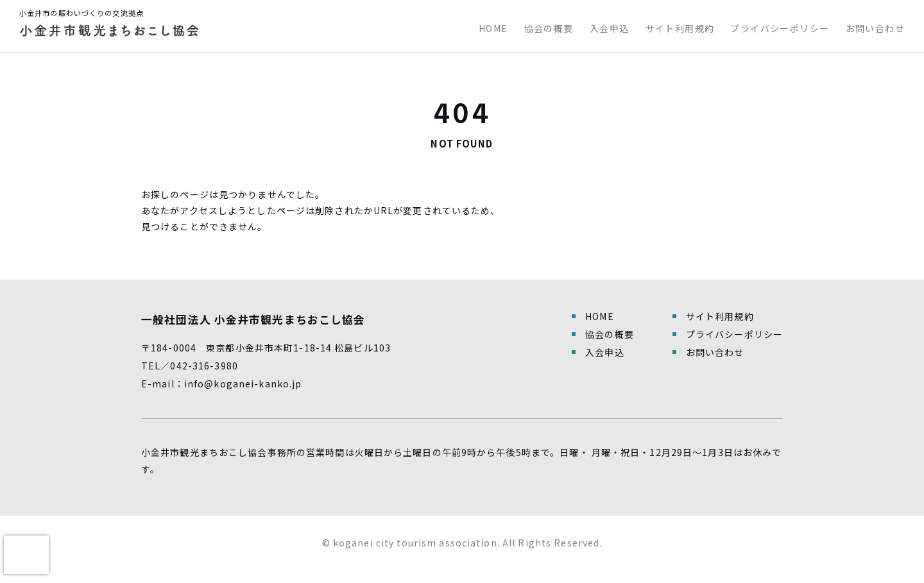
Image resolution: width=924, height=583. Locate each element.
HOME (493, 28)
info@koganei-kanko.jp (243, 384)
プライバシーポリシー (780, 28)
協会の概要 (549, 28)
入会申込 (610, 28)
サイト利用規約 (680, 28)
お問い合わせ (875, 28)
